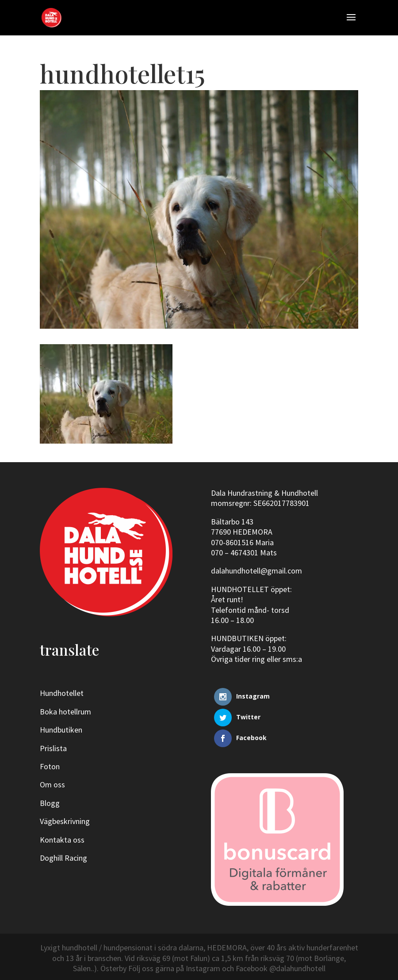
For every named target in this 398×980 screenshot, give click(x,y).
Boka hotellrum (65, 712)
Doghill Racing (63, 858)
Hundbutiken (61, 730)
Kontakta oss (62, 840)
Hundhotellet (62, 693)
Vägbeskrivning (65, 821)
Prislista (53, 748)
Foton (50, 766)
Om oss (52, 784)
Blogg (50, 803)
